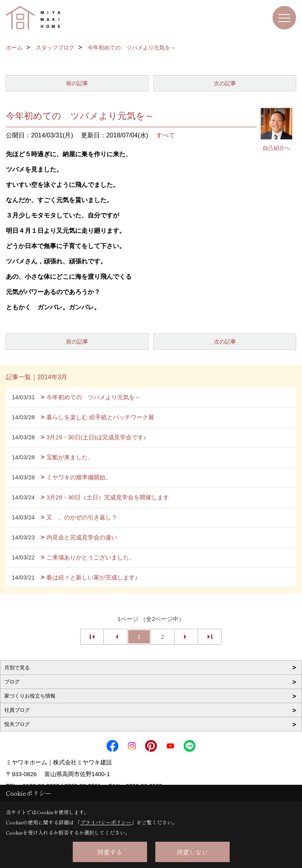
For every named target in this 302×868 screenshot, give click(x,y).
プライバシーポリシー (106, 822)
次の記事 (225, 83)
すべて (166, 135)
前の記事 (77, 83)
